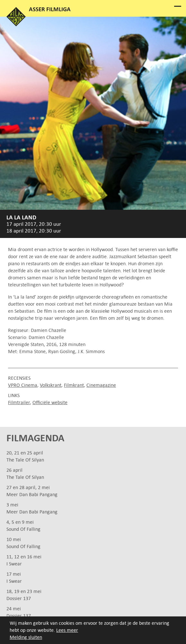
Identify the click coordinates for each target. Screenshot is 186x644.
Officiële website (50, 402)
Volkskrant (51, 385)
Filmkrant (74, 385)
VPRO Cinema (23, 385)
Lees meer (67, 630)
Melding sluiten (26, 637)
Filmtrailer (19, 402)
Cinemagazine (101, 385)
